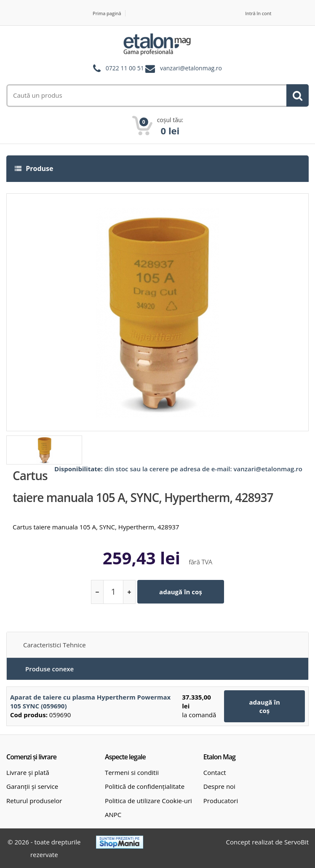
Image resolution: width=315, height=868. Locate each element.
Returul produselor (34, 801)
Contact (215, 772)
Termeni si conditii (132, 772)
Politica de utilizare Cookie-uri (148, 801)
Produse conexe (49, 669)
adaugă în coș (181, 592)
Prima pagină (107, 13)
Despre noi (219, 786)
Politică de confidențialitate (145, 786)
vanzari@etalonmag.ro (191, 68)
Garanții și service (32, 786)
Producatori (221, 801)
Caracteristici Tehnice (55, 645)
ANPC (113, 815)
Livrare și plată (28, 772)
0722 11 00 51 (125, 68)
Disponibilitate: (79, 469)
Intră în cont (258, 13)
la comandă (199, 715)
